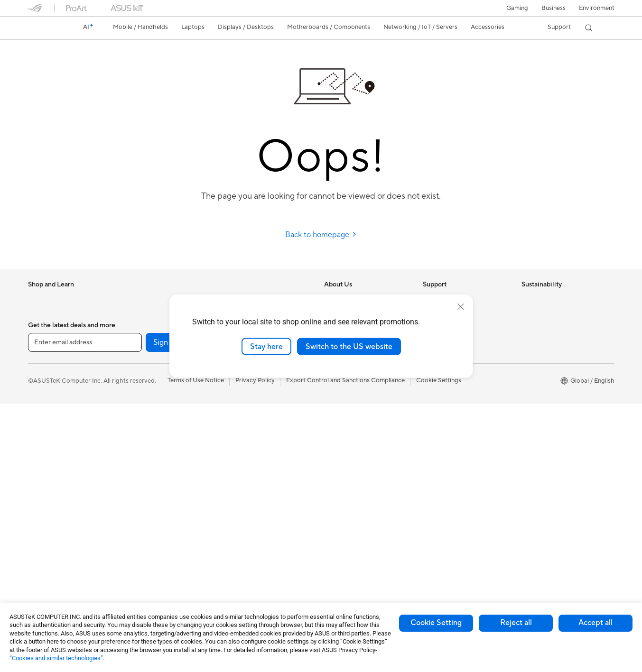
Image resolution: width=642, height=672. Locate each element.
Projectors (43, 485)
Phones (38, 313)
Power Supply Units (153, 399)
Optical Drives (146, 413)
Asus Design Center (352, 456)
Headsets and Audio (252, 442)
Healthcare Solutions (57, 328)
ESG (528, 299)
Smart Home (242, 384)
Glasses (136, 313)
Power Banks (242, 527)
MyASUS (436, 398)
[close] (461, 306)
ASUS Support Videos (454, 384)
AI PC (332, 427)
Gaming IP (238, 570)
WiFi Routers (144, 527)
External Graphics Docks (161, 442)
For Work (41, 385)
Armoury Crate (345, 527)
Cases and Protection (254, 484)
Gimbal (234, 555)
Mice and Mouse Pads (255, 427)
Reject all (516, 623)
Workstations (47, 571)
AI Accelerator (146, 456)
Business (554, 8)
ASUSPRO (339, 470)
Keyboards (239, 413)
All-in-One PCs (49, 499)
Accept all (595, 623)
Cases (134, 370)
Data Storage (145, 427)
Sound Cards (144, 470)
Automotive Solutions (354, 484)
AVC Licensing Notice (354, 498)
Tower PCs (43, 514)
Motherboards (146, 342)
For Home (42, 371)
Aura (331, 541)
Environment (597, 8)
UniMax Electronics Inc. (357, 398)
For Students (46, 414)
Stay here (266, 346)
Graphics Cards (148, 356)
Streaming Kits (245, 456)
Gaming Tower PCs (55, 528)
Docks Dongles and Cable (260, 513)
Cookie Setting (436, 623)
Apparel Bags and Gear (256, 470)
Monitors (41, 471)
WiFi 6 (135, 513)
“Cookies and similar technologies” (56, 658)
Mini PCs (40, 556)
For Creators (46, 399)
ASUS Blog (340, 513)
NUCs (37, 542)
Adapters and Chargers (257, 498)
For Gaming (44, 428)
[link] (44, 28)
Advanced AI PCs (349, 442)
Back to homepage (321, 235)
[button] (517, 8)
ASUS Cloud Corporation (360, 384)
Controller (238, 541)
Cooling (137, 385)
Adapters (139, 563)
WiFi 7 (135, 499)
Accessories (45, 342)
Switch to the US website (349, 346)
